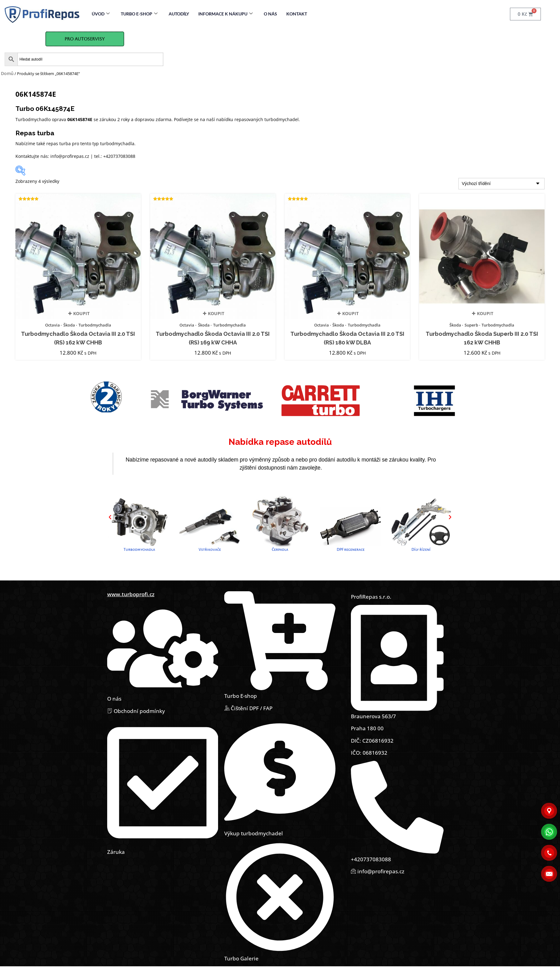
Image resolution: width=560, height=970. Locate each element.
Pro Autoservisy (85, 39)
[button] (110, 517)
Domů (7, 73)
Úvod (101, 14)
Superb (471, 325)
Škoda (69, 325)
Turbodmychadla (95, 325)
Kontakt (297, 14)
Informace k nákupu (225, 14)
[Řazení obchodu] (501, 184)
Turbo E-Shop (139, 14)
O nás (270, 14)
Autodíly (179, 14)
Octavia (53, 325)
